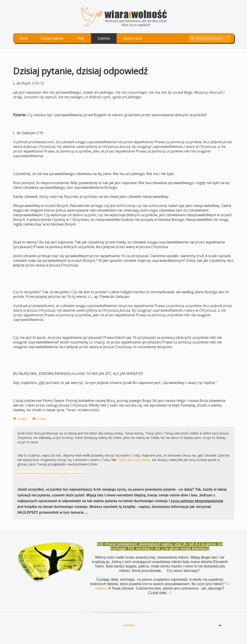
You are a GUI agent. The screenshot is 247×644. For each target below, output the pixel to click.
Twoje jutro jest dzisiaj (134, 460)
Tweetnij (128, 625)
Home (24, 38)
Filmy (80, 38)
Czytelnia (104, 38)
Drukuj (21, 419)
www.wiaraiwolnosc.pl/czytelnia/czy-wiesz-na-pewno (51, 473)
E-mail (39, 419)
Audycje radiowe (52, 38)
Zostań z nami (133, 38)
